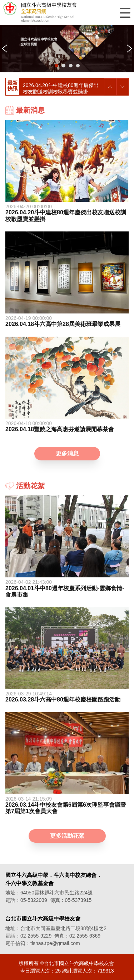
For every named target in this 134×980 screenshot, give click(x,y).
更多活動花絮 (67, 836)
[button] (56, 66)
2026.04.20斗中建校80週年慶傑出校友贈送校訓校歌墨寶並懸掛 (61, 88)
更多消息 (67, 453)
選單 (125, 13)
